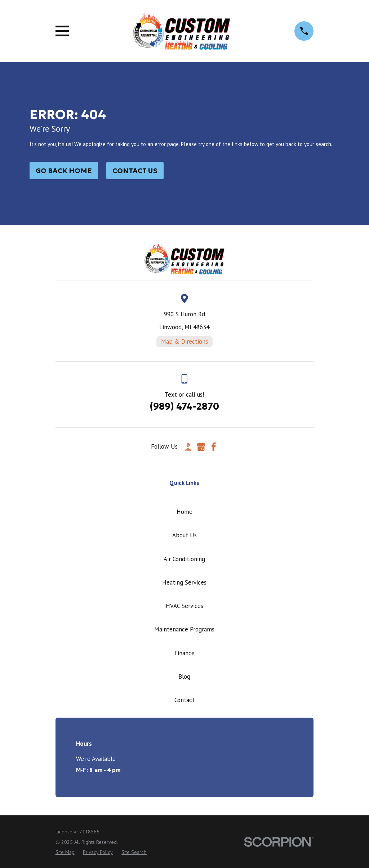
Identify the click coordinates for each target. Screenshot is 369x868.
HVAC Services (184, 606)
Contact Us (135, 171)
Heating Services (184, 582)
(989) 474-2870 (184, 406)
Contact (184, 700)
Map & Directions (184, 342)
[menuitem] (65, 852)
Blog (184, 677)
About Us (184, 535)
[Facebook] (214, 447)
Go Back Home (64, 171)
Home (184, 512)
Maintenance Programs (184, 629)
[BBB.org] (188, 447)
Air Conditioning (184, 559)
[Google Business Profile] (201, 447)
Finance (184, 653)
